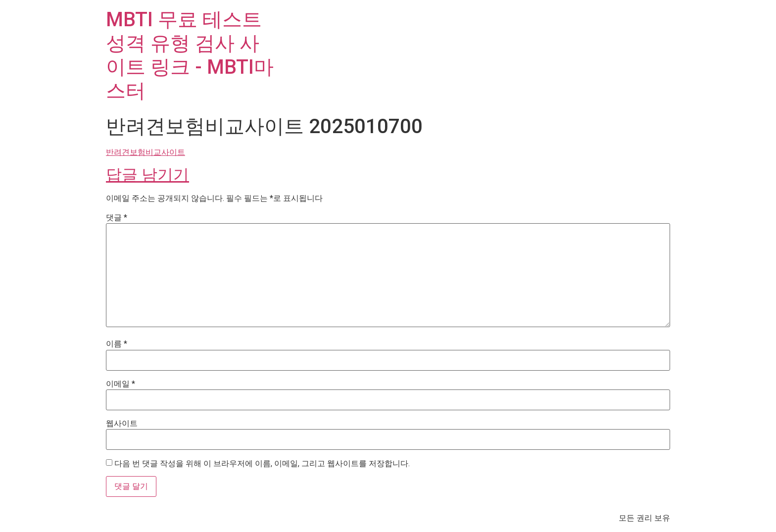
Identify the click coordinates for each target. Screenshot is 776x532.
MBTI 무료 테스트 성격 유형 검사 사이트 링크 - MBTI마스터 (190, 55)
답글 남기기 (147, 175)
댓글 (117, 218)
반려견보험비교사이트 (145, 152)
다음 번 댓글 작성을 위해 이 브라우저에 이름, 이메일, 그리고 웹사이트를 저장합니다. (262, 464)
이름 (117, 344)
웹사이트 (122, 424)
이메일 (121, 384)
